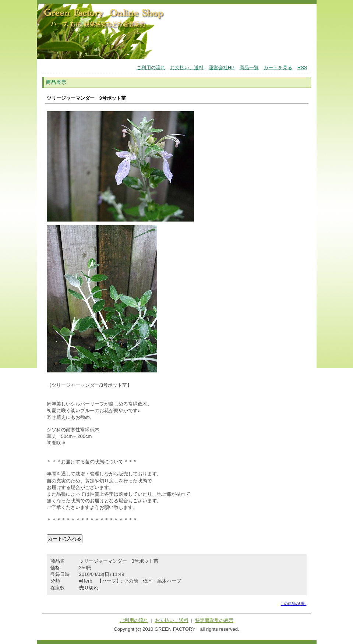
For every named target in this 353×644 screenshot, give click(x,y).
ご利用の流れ (151, 68)
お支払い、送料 (187, 68)
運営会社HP (222, 68)
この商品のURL (293, 604)
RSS (302, 68)
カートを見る (278, 68)
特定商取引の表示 (214, 620)
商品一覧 (249, 68)
